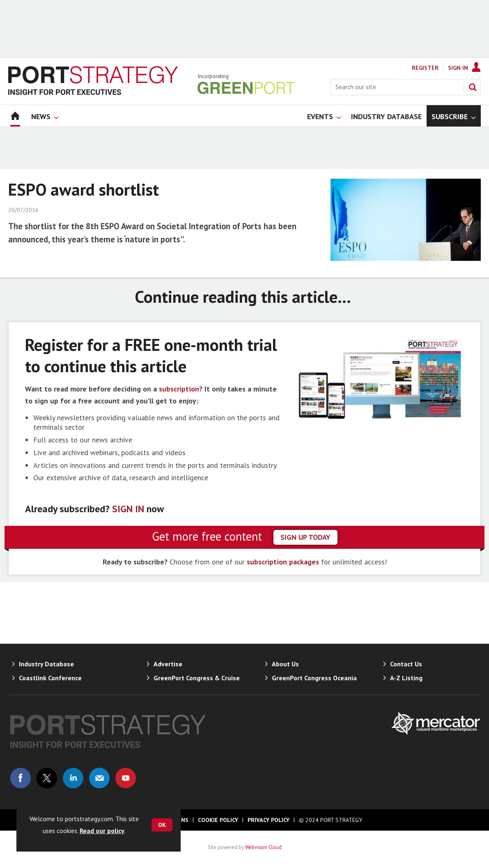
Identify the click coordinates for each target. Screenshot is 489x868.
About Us (285, 664)
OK (162, 825)
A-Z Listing (406, 678)
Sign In (458, 68)
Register (425, 68)
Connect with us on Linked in (73, 778)
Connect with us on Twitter (47, 778)
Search (473, 87)
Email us (99, 778)
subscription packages (283, 562)
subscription (179, 389)
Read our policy (102, 831)
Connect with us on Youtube (126, 778)
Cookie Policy (218, 820)
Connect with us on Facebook (21, 778)
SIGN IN (128, 509)
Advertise (168, 664)
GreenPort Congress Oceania (314, 678)
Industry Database (46, 664)
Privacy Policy (269, 820)
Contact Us (406, 664)
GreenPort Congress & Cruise (197, 678)
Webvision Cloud (263, 847)
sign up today (305, 537)
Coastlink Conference (50, 678)
